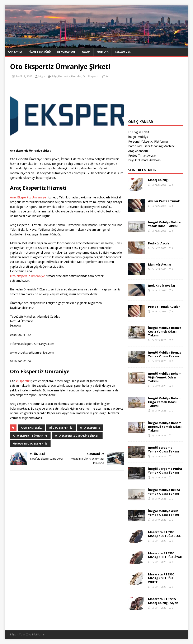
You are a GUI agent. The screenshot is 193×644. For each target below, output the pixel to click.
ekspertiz (23, 381)
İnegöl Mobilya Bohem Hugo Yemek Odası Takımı (165, 402)
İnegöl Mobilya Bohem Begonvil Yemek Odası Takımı (165, 427)
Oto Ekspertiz (91, 76)
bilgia (42, 76)
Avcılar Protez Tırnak (164, 201)
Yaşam (86, 52)
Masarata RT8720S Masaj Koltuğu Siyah (163, 601)
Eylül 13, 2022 (24, 76)
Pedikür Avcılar (159, 243)
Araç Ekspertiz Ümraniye (28, 197)
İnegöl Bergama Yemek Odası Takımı (164, 449)
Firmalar (76, 76)
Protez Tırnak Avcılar (142, 155)
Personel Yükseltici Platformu (148, 141)
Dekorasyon (66, 52)
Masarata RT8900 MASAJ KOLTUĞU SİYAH (165, 555)
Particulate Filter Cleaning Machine (152, 146)
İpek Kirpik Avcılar (162, 286)
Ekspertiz (64, 76)
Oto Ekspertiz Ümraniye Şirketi (77, 436)
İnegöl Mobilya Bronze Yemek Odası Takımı (165, 354)
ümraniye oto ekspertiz (30, 444)
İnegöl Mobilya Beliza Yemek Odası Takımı (164, 492)
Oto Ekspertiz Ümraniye (30, 436)
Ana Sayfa (15, 52)
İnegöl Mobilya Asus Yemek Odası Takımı (164, 513)
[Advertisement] (156, 88)
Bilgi (55, 76)
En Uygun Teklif (139, 132)
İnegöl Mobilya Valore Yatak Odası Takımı (164, 224)
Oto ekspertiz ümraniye (27, 276)
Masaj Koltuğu (159, 180)
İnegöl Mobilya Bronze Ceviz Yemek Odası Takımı (165, 332)
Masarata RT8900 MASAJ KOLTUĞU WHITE (161, 578)
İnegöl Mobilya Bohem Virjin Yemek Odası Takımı (165, 377)
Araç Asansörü (138, 151)
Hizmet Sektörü (40, 52)
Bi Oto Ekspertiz (61, 428)
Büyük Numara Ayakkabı (145, 160)
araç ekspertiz (31, 428)
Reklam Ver (123, 52)
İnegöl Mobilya (138, 137)
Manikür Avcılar (160, 264)
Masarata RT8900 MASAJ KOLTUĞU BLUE (164, 534)
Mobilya (103, 52)
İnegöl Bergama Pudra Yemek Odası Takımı (165, 471)
